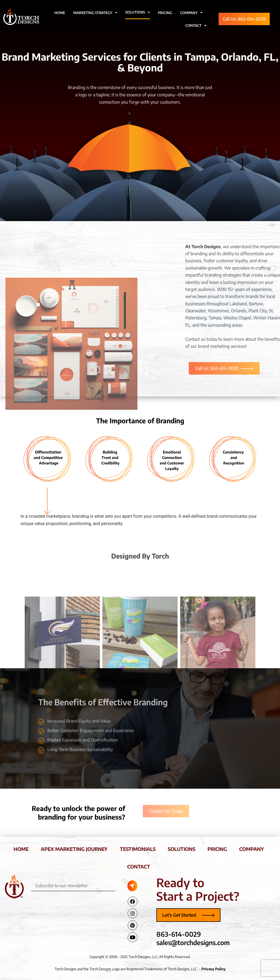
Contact (196, 26)
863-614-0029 (179, 934)
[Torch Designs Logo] (14, 887)
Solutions (138, 12)
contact (139, 866)
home (21, 849)
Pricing (165, 13)
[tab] (47, 459)
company (252, 849)
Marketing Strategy (95, 13)
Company (191, 13)
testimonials (138, 849)
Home (60, 13)
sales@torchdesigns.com (193, 942)
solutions (182, 849)
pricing (217, 849)
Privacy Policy (214, 969)
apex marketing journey (74, 849)
